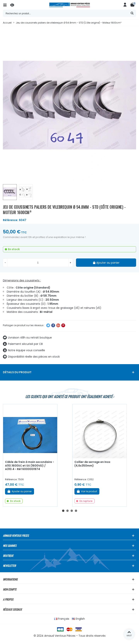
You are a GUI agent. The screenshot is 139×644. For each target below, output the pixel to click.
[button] (63, 511)
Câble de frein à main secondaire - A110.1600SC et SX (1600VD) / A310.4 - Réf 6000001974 (30, 465)
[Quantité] (38, 263)
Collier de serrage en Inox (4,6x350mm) (92, 464)
